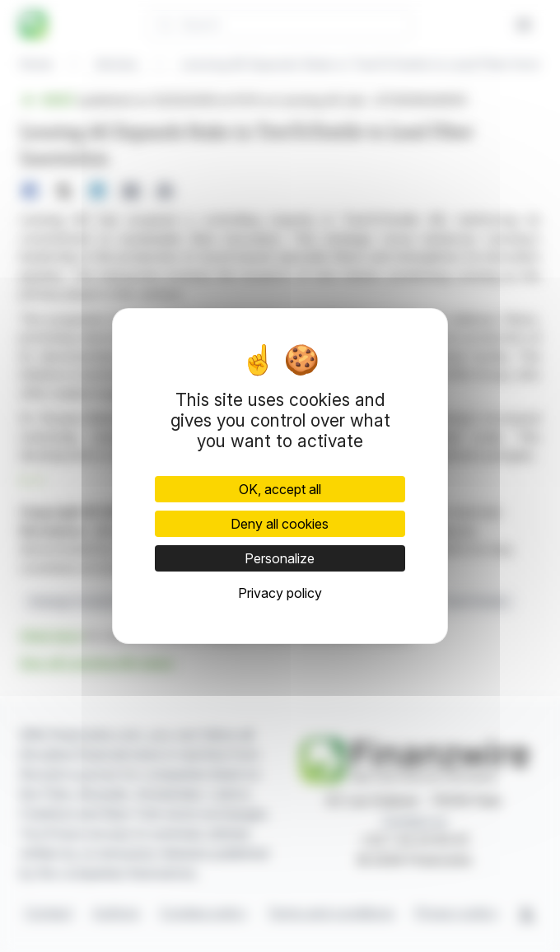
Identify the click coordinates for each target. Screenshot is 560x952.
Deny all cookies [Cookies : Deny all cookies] (280, 524)
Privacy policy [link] (280, 593)
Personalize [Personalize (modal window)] (280, 558)
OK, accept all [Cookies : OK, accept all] (280, 489)
